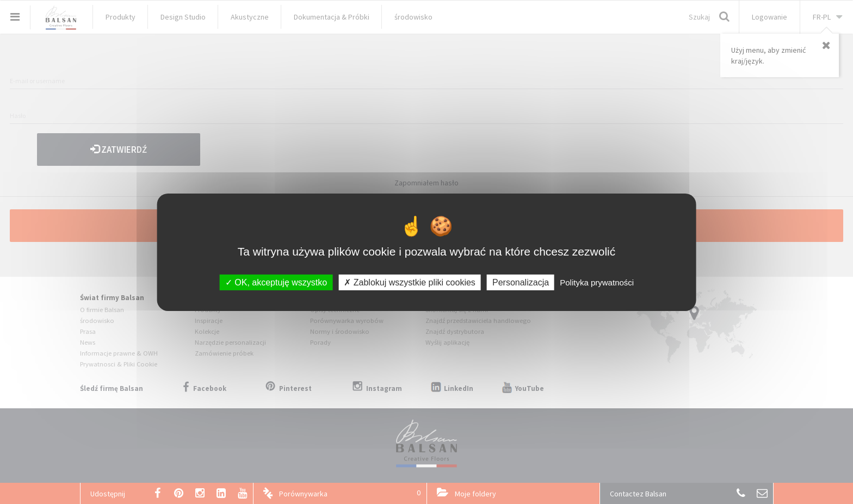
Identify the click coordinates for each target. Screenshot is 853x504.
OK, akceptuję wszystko (276, 282)
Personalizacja (521, 282)
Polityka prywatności (597, 282)
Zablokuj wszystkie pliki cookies (410, 282)
